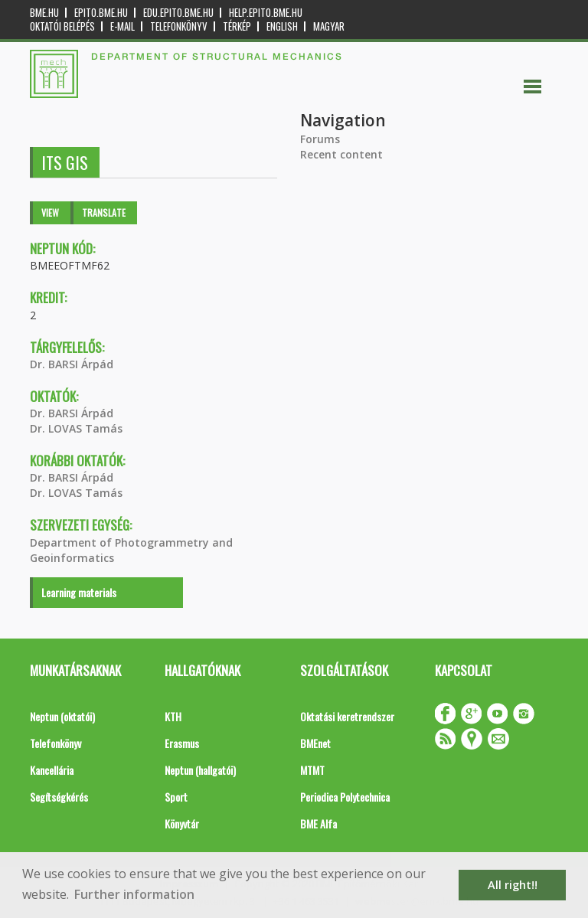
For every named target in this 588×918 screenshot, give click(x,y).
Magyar (329, 26)
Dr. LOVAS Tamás (76, 428)
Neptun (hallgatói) (200, 770)
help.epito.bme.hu (266, 13)
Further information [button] (134, 894)
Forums (320, 139)
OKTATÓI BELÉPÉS (62, 26)
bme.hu (44, 13)
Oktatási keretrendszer (347, 716)
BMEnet (315, 743)
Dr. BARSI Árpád (72, 364)
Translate (104, 212)
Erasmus (182, 743)
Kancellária (52, 770)
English (282, 26)
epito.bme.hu (101, 13)
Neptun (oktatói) (62, 716)
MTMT (312, 770)
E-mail (122, 26)
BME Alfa (318, 823)
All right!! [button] (513, 885)
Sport (176, 797)
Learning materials (79, 592)
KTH (173, 716)
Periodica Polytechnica (345, 797)
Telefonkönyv (179, 26)
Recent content (341, 154)
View (50, 212)
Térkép (237, 26)
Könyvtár (182, 823)
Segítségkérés (59, 797)
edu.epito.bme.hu (178, 13)
